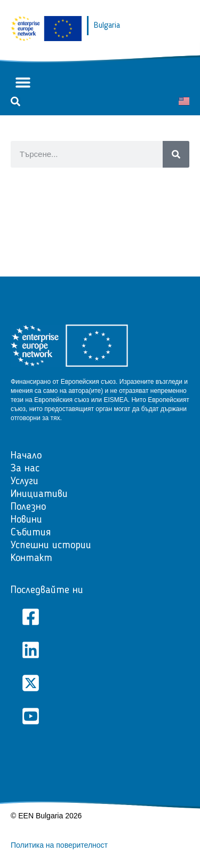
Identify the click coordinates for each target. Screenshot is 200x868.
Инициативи (39, 494)
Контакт (31, 558)
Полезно (28, 507)
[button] (23, 82)
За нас (25, 469)
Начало (26, 456)
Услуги (25, 482)
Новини (26, 520)
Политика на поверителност (59, 845)
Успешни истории (51, 546)
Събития (31, 533)
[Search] (176, 154)
